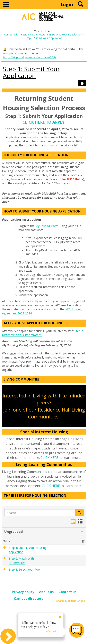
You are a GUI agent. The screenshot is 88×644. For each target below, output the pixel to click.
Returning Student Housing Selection (61, 35)
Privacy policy (23, 592)
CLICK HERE (50, 458)
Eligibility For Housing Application (36, 155)
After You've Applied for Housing (34, 323)
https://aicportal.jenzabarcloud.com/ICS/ (30, 57)
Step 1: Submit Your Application (44, 38)
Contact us (67, 592)
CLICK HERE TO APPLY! (44, 122)
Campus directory (29, 599)
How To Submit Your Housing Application (42, 211)
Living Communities (22, 379)
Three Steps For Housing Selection (35, 496)
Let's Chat (50, 631)
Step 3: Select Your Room (26, 569)
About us (46, 592)
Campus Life (11, 35)
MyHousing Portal (47, 226)
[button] (82, 532)
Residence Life (29, 35)
